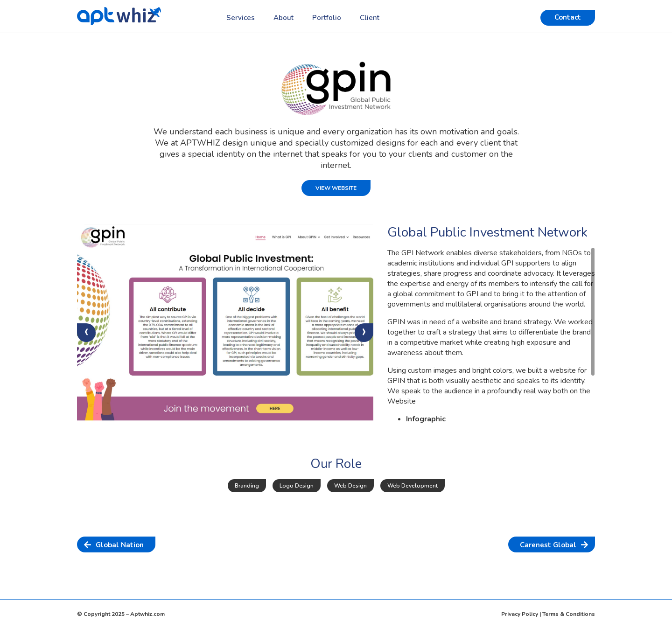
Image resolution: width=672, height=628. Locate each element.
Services (241, 18)
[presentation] (86, 333)
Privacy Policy (520, 614)
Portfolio (327, 18)
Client (370, 18)
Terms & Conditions (569, 614)
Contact (568, 17)
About (283, 18)
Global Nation (120, 545)
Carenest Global (548, 545)
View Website (336, 188)
